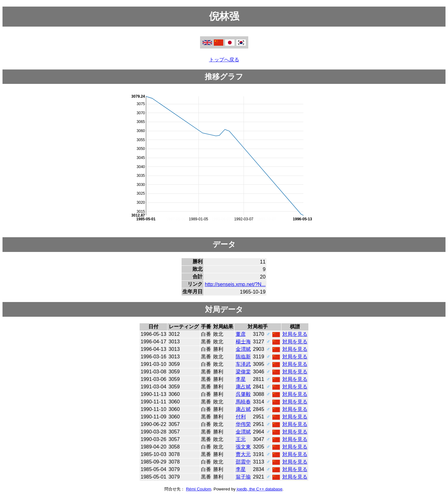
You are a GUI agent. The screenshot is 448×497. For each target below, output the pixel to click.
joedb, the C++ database (260, 489)
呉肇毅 (243, 394)
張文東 (243, 447)
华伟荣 (243, 424)
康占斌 (243, 387)
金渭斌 (243, 349)
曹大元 (243, 454)
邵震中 (243, 462)
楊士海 (243, 342)
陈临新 (243, 357)
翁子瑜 (243, 477)
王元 (241, 439)
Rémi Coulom (199, 489)
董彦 (241, 334)
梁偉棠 (243, 372)
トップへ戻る (224, 60)
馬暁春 (243, 402)
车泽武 (243, 364)
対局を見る (295, 334)
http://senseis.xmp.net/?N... (235, 284)
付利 (241, 417)
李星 (241, 379)
